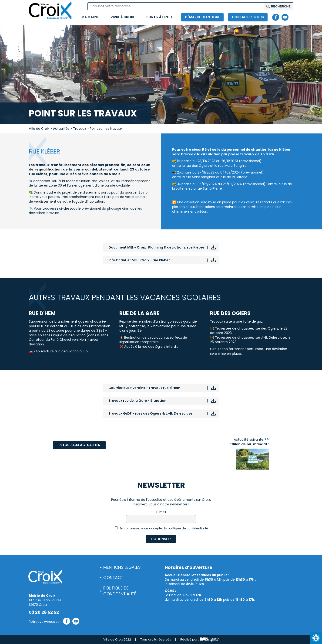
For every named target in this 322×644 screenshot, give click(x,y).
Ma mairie (90, 17)
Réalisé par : (200, 640)
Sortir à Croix (160, 17)
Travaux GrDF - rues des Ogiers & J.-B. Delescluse (150, 413)
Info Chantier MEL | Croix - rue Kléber (139, 260)
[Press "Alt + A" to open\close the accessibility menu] (316, 638)
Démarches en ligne (202, 17)
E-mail (161, 512)
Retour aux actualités (79, 445)
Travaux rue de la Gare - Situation (137, 401)
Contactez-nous (248, 17)
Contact (113, 578)
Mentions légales (122, 567)
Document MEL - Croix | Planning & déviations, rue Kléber (156, 247)
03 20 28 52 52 (44, 612)
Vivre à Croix (122, 17)
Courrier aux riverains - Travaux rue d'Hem (144, 388)
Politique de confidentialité (120, 591)
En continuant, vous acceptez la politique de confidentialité (162, 528)
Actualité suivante (250, 442)
